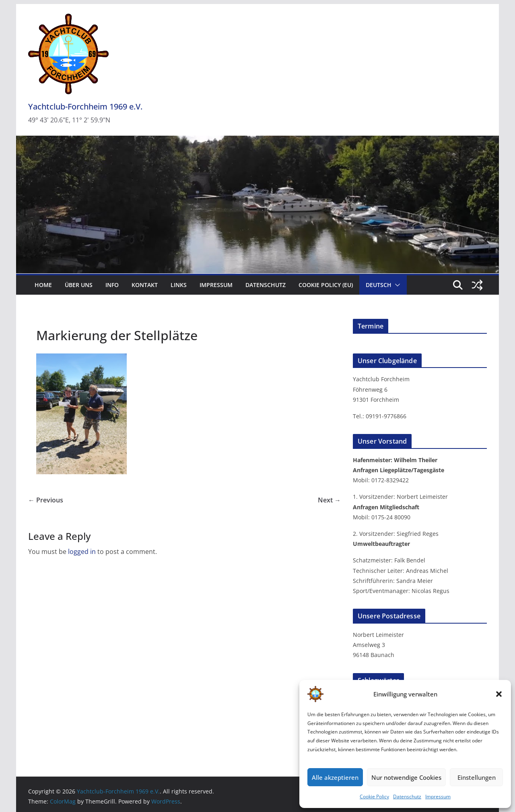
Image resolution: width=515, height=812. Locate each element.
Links (179, 285)
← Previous (46, 500)
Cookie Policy (374, 797)
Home (43, 285)
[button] (499, 694)
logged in (82, 552)
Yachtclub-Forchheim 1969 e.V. (85, 106)
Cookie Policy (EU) (326, 285)
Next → (329, 500)
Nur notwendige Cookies (406, 777)
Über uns (79, 285)
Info (112, 285)
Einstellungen (477, 777)
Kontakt (145, 285)
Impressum (438, 797)
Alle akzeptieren (335, 777)
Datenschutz (407, 797)
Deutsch (379, 285)
